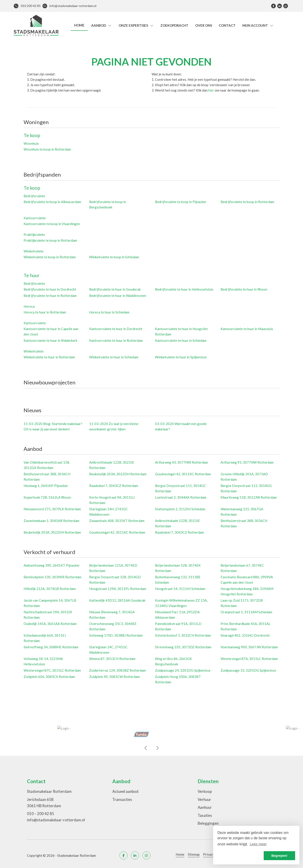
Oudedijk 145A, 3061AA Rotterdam (50, 624)
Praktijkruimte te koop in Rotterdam (50, 240)
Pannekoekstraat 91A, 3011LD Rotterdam (178, 626)
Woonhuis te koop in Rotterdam (47, 149)
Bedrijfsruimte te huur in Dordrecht (50, 289)
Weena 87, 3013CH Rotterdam (112, 659)
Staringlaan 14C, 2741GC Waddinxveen (108, 650)
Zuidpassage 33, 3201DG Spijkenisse (248, 670)
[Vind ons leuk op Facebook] (273, 6)
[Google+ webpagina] (286, 6)
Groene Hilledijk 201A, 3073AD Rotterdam (244, 477)
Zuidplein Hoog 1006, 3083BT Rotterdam (178, 679)
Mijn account (258, 25)
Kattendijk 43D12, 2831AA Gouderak (117, 600)
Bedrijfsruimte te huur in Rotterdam (50, 296)
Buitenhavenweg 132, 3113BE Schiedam (178, 580)
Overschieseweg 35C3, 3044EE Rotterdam (113, 626)
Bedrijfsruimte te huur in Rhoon (244, 289)
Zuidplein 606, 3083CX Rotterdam (49, 677)
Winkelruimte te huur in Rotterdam (49, 357)
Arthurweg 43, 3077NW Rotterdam (181, 462)
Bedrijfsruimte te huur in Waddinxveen (118, 296)
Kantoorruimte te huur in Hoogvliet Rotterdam (181, 331)
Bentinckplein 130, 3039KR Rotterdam (52, 577)
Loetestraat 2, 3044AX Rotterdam (181, 497)
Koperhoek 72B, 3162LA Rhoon (47, 497)
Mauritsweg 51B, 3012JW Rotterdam (249, 497)
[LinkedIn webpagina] (280, 6)
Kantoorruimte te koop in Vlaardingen (52, 224)
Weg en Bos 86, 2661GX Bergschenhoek (173, 661)
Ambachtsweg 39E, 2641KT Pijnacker (52, 565)
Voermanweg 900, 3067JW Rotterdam (249, 647)
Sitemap (194, 854)
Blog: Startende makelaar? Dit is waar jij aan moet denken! (53, 426)
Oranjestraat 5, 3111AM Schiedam (246, 612)
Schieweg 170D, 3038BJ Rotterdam (116, 635)
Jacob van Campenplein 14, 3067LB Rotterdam (50, 603)
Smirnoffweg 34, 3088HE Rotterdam (51, 647)
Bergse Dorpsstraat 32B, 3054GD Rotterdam (115, 580)
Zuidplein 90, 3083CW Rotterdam (114, 677)
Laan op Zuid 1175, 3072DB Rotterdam (242, 603)
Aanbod (102, 25)
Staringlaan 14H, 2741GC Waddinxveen (108, 512)
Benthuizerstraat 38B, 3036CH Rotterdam (47, 477)
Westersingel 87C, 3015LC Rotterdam (52, 670)
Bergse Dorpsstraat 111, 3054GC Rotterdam (180, 488)
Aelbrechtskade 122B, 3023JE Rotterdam (112, 465)
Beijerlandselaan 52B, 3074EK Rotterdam (178, 568)
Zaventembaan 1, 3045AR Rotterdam (51, 521)
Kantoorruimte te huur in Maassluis (247, 329)
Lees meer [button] (258, 844)
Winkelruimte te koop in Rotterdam (50, 257)
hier (211, 90)
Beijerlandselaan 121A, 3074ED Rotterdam (113, 568)
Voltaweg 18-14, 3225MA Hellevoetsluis (43, 661)
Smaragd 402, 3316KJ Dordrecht (245, 635)
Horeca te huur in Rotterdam (45, 312)
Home (79, 25)
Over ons (204, 25)
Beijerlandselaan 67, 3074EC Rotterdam (242, 568)
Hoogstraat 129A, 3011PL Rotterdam (118, 589)
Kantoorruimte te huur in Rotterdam (116, 340)
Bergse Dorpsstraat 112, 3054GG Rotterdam (246, 488)
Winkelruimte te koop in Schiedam (114, 257)
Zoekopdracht (174, 25)
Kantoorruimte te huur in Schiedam (181, 340)
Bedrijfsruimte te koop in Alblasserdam (52, 202)
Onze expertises (136, 25)
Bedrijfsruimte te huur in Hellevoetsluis (184, 289)
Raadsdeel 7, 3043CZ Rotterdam (114, 486)
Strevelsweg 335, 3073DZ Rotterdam (183, 647)
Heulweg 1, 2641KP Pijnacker (46, 486)
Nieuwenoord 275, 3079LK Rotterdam (52, 509)
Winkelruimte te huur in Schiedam (114, 357)
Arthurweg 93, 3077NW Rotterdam (247, 462)
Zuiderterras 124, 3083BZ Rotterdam (117, 670)
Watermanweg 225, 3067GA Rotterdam (242, 512)
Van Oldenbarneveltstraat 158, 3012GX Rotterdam (47, 465)
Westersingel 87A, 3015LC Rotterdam (249, 659)
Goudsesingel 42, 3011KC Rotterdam (183, 474)
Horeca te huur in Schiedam (109, 312)
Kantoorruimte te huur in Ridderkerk (50, 340)
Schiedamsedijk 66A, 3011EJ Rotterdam (45, 638)
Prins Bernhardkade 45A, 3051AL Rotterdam (245, 626)
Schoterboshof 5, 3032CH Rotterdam (183, 635)
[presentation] (146, 748)
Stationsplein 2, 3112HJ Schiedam (180, 509)
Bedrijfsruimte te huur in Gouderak (115, 289)
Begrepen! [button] (279, 856)
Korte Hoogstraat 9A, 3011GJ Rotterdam (112, 500)
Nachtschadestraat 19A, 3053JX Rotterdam (48, 615)
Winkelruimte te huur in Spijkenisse (181, 357)
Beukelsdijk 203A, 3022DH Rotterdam (118, 474)
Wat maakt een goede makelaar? (181, 426)
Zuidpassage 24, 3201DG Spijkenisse (183, 670)
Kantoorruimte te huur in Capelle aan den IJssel (51, 331)
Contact (227, 25)
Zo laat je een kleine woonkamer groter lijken (114, 426)
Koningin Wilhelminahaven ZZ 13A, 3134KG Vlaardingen (181, 603)
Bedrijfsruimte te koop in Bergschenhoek (108, 204)
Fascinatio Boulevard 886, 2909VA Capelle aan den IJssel (247, 580)
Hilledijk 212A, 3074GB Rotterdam (50, 589)
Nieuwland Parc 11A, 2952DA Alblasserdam (177, 615)
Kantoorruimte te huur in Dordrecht (116, 329)
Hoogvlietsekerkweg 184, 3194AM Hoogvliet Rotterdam (247, 591)
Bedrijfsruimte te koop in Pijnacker (181, 202)
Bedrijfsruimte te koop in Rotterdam (247, 202)
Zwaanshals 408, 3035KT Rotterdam (117, 521)
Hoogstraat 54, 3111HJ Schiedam (180, 589)
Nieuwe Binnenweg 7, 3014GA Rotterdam (112, 615)
